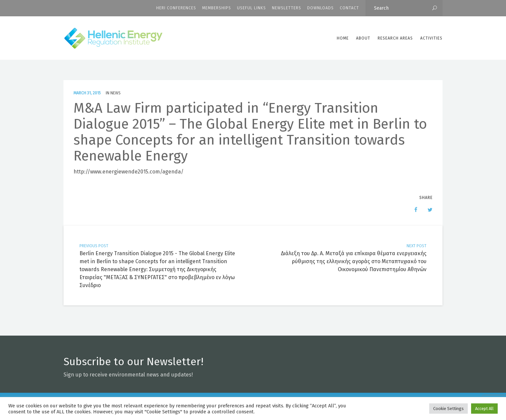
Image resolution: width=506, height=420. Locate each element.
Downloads (320, 8)
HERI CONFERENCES (176, 8)
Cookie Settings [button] (448, 409)
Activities (431, 38)
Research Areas (395, 38)
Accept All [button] (484, 409)
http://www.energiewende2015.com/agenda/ (128, 172)
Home (343, 38)
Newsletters (287, 8)
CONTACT (349, 8)
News (116, 93)
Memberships (217, 8)
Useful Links (252, 8)
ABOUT (363, 38)
